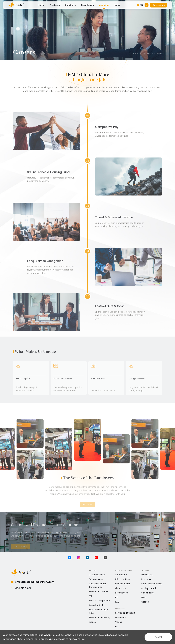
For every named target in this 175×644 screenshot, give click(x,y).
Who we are (147, 575)
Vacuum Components (100, 601)
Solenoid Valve (96, 579)
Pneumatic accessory (100, 617)
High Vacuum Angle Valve (98, 611)
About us (104, 5)
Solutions (70, 5)
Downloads (87, 5)
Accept (158, 637)
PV (116, 597)
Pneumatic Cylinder (99, 592)
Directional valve (97, 575)
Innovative (146, 579)
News (117, 5)
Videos (92, 622)
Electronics (120, 588)
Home (41, 5)
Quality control (149, 588)
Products (55, 5)
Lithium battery (123, 579)
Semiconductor (123, 584)
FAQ (117, 602)
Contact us (159, 5)
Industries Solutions (124, 570)
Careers (158, 53)
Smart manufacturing (152, 584)
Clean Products (97, 605)
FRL (91, 596)
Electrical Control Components (97, 585)
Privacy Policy (76, 639)
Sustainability (148, 593)
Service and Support (125, 613)
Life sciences (121, 593)
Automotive (121, 575)
